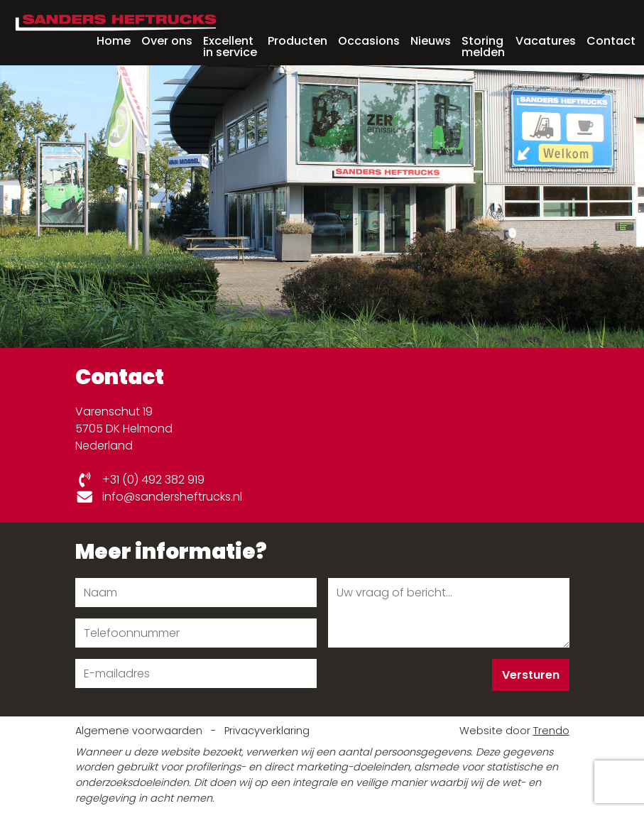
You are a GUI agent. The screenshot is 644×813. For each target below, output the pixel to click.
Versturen (531, 675)
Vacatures (546, 41)
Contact (611, 41)
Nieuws (431, 41)
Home (114, 41)
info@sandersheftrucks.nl (159, 497)
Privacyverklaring (267, 731)
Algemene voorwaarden (140, 731)
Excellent (230, 45)
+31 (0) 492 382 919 (140, 480)
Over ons (167, 41)
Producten (298, 41)
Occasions (369, 41)
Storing (483, 45)
